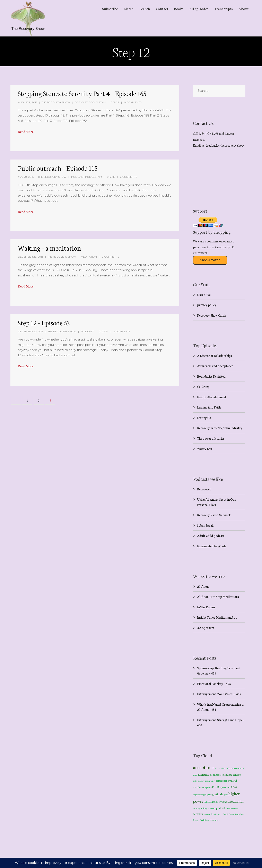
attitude (204, 774)
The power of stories (211, 438)
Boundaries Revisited (211, 376)
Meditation (89, 257)
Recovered (204, 489)
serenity (198, 814)
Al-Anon (203, 586)
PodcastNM (97, 102)
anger (195, 775)
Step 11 (220, 814)
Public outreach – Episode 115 (58, 168)
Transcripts (224, 8)
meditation (236, 801)
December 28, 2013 (31, 257)
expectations (225, 787)
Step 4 (232, 814)
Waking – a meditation (49, 248)
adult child (225, 768)
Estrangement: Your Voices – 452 (219, 694)
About (244, 8)
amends (241, 768)
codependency (199, 781)
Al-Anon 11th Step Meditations (218, 597)
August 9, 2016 (28, 102)
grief (226, 794)
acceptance (204, 767)
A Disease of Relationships (215, 356)
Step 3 (226, 814)
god (205, 794)
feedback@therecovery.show (225, 145)
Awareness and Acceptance (215, 366)
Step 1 (213, 814)
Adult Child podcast (211, 536)
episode (208, 787)
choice (237, 774)
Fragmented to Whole (212, 546)
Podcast (81, 102)
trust (212, 820)
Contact (162, 8)
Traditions (204, 820)
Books (179, 8)
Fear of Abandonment (212, 397)
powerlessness (232, 808)
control (232, 780)
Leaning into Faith (209, 407)
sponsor (207, 814)
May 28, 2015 (26, 177)
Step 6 (237, 814)
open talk (212, 808)
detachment (199, 787)
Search (145, 8)
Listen (129, 8)
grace (209, 794)
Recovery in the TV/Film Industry (220, 428)
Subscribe (110, 8)
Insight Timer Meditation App (217, 617)
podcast (221, 808)
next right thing (200, 808)
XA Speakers (206, 628)
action (218, 768)
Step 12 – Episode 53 (44, 323)
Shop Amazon (210, 260)
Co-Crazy (203, 386)
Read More (26, 131)
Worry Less (205, 449)
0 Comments (133, 102)
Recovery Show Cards (212, 315)
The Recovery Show (56, 102)
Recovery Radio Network (214, 515)
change (228, 774)
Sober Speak (205, 525)
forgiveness (198, 794)
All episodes (199, 8)
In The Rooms (206, 607)
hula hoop (208, 802)
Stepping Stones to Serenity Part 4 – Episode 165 (82, 93)
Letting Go (204, 418)
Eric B (216, 787)
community (210, 781)
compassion (222, 781)
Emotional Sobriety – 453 (214, 684)
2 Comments (129, 177)
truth (218, 820)
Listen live (204, 295)
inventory (217, 802)
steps (197, 820)
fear (234, 787)
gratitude (218, 794)
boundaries (216, 775)
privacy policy (207, 305)
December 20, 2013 (31, 331)
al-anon (234, 768)
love (225, 801)
